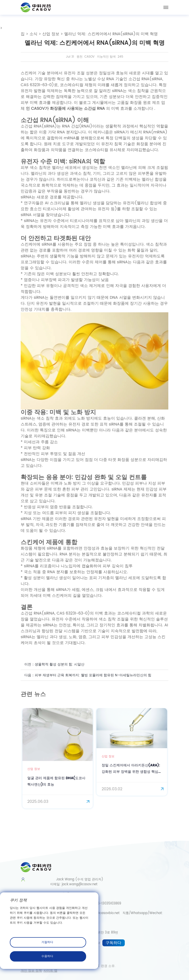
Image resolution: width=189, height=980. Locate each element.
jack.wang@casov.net (80, 884)
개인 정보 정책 (31, 971)
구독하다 (113, 943)
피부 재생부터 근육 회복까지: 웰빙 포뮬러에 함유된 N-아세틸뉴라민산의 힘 (93, 675)
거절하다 (47, 942)
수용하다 (47, 956)
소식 (33, 34)
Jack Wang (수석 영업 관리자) (77, 879)
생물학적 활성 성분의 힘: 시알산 (60, 664)
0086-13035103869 (106, 904)
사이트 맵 (50, 971)
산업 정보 (51, 34)
